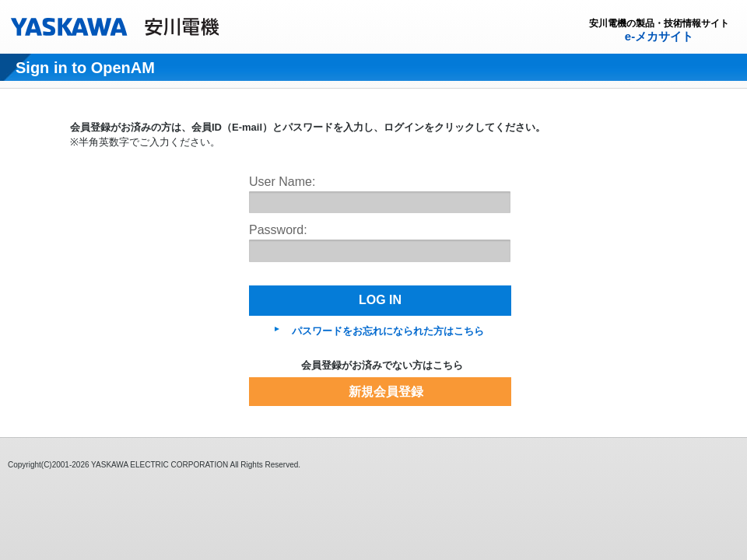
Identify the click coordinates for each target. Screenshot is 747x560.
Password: (278, 230)
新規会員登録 (386, 392)
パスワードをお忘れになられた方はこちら (388, 331)
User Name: (282, 182)
